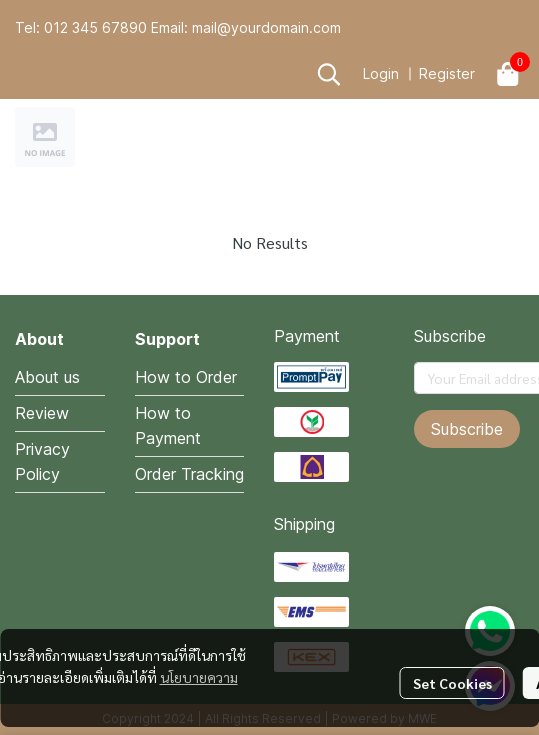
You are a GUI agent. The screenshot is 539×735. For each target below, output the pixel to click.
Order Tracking (189, 474)
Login (381, 73)
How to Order (186, 377)
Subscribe (467, 429)
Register (447, 73)
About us (47, 377)
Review (42, 413)
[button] (329, 74)
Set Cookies (452, 683)
